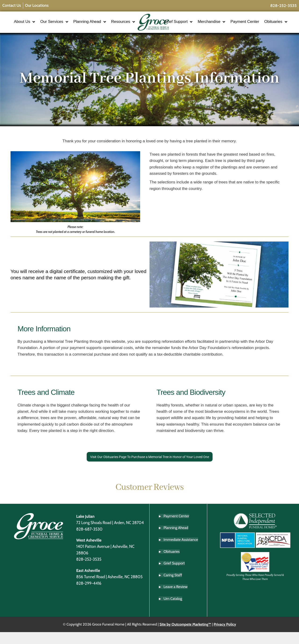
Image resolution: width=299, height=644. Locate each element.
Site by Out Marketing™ (185, 636)
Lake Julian (85, 528)
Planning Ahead (105, 23)
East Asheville (88, 582)
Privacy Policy (225, 636)
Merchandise (225, 23)
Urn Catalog (173, 611)
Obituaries (189, 32)
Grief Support (192, 23)
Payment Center (258, 23)
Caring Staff (173, 587)
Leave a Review (176, 599)
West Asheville (89, 552)
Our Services (69, 23)
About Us (40, 23)
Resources (109, 32)
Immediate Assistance (181, 551)
